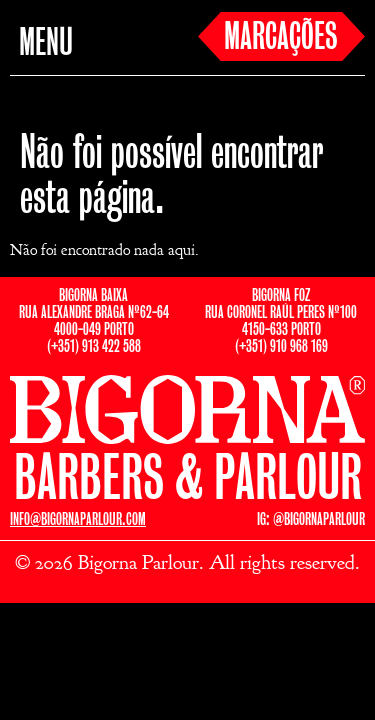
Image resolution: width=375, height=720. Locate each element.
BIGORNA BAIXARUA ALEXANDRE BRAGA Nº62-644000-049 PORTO (94, 312)
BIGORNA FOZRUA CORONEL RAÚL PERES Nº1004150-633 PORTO (281, 312)
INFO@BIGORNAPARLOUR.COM (78, 519)
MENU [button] (46, 44)
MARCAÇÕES (281, 38)
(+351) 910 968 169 (281, 346)
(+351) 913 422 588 (94, 346)
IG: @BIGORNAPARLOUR (311, 519)
